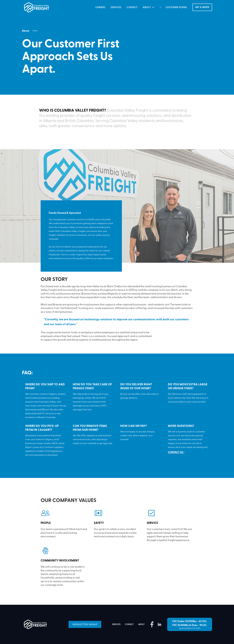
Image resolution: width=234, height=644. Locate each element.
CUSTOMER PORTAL (177, 7)
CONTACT (132, 7)
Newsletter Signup (85, 624)
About (26, 31)
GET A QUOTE (202, 7)
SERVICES (116, 7)
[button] (149, 7)
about (141, 624)
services (116, 624)
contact (129, 624)
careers (100, 7)
